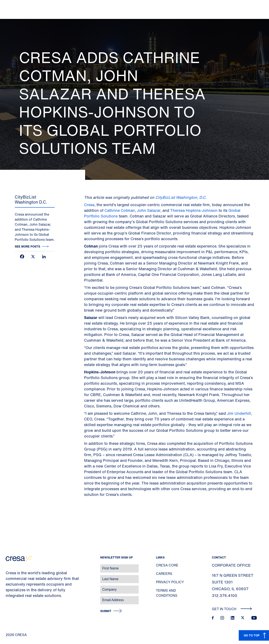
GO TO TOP (252, 635)
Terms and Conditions (167, 593)
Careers (164, 574)
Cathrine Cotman (120, 210)
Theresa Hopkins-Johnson (194, 210)
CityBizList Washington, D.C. (181, 197)
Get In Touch (232, 609)
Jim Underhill (239, 413)
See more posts (27, 246)
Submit (106, 611)
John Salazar (149, 210)
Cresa (89, 205)
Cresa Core (167, 565)
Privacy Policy (170, 582)
